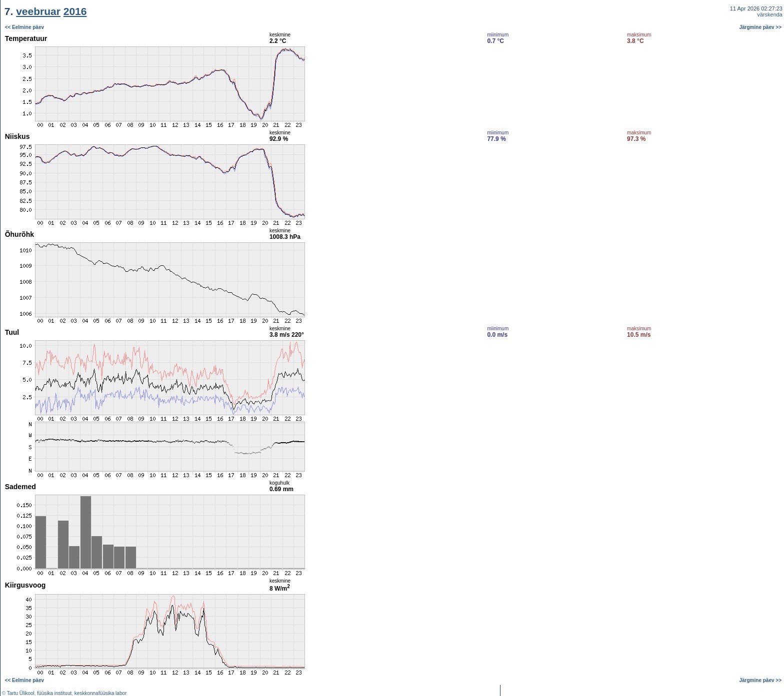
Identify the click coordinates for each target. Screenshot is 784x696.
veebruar (38, 11)
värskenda (770, 14)
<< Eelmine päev (24, 27)
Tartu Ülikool (21, 693)
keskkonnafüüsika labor (101, 693)
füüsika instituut (54, 693)
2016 (75, 11)
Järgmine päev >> (761, 27)
